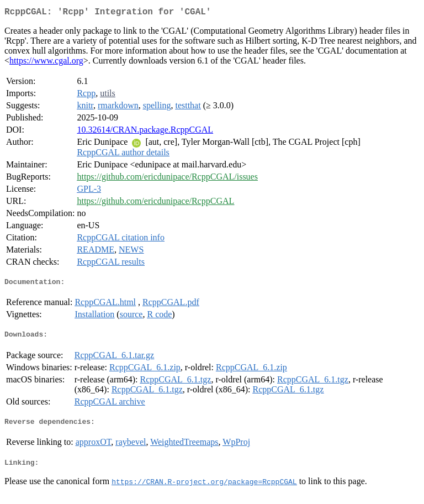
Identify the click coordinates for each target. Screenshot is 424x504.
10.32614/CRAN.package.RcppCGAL (145, 132)
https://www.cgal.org (46, 63)
